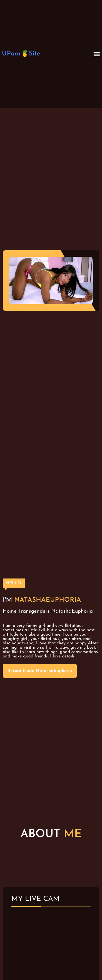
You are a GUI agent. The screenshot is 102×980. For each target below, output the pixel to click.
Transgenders (34, 611)
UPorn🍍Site (21, 54)
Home (10, 611)
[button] (97, 54)
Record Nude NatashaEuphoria (40, 671)
